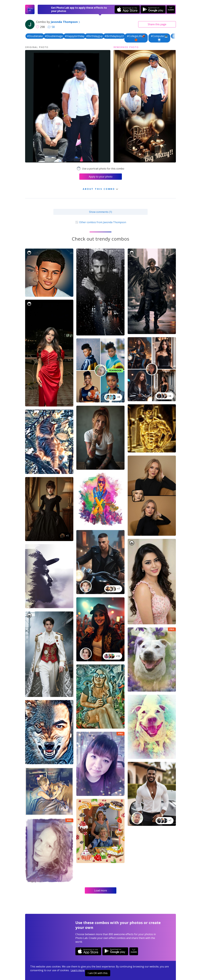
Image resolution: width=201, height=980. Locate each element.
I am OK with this (98, 973)
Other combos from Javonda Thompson (100, 222)
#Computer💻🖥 (159, 38)
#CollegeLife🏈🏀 (136, 38)
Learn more (78, 970)
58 (51, 27)
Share (157, 24)
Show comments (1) (100, 212)
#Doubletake (35, 36)
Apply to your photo (101, 177)
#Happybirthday (75, 36)
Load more (101, 890)
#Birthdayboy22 (114, 36)
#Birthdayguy (94, 36)
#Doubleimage (54, 36)
